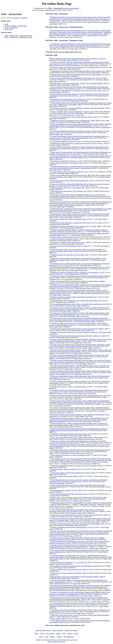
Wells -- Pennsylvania (61, 14)
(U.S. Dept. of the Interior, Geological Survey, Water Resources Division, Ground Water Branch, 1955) (79, 319)
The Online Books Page (56, 4)
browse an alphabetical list (48, 10)
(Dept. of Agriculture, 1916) (64, 239)
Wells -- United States (11, 28)
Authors (58, 634)
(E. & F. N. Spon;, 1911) (79, 223)
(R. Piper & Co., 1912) (67, 161)
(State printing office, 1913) (72, 180)
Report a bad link (58, 630)
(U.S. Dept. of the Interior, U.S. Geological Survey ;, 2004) (81, 32)
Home (36, 634)
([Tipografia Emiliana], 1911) (79, 83)
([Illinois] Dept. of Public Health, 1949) (72, 437)
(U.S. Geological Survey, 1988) (80, 593)
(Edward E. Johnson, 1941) (66, 469)
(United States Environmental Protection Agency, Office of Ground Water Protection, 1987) (80, 451)
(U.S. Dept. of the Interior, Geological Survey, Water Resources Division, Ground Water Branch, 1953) (80, 308)
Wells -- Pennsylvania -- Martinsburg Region (18, 36)
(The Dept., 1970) (66, 490)
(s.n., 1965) (77, 511)
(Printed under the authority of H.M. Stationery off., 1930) (80, 71)
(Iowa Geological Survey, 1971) (72, 527)
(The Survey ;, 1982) (78, 546)
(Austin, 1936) (81, 203)
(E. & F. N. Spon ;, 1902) (79, 143)
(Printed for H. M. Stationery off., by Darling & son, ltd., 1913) (78, 67)
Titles (64, 634)
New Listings (50, 634)
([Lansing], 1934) (72, 112)
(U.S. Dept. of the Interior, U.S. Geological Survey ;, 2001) (80, 19)
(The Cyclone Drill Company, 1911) (80, 157)
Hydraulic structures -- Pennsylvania (16, 26)
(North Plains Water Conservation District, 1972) (80, 137)
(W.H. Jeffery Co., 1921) (79, 95)
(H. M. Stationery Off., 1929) (70, 188)
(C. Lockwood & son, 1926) (81, 167)
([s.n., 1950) (72, 494)
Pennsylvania (9, 29)
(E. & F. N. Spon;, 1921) (79, 90)
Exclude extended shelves (71, 8)
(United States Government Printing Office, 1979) (79, 598)
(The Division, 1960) (69, 569)
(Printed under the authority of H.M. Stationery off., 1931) (80, 75)
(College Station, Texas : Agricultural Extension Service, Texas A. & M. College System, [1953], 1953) (79, 408)
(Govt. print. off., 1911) (66, 141)
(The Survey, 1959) (79, 515)
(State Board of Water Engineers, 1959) (81, 351)
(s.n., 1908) (69, 246)
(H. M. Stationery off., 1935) (71, 99)
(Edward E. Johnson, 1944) (73, 473)
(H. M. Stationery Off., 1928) (69, 163)
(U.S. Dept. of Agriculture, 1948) (69, 219)
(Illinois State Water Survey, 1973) (77, 297)
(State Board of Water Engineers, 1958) (80, 345)
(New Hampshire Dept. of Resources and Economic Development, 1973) (80, 286)
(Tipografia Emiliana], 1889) (77, 577)
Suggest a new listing (71, 630)
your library (16, 18)
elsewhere (24, 18)
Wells (6, 24)
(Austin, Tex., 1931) (70, 172)
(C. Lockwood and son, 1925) (79, 88)
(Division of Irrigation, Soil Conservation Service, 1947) (80, 459)
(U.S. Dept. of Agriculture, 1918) (71, 455)
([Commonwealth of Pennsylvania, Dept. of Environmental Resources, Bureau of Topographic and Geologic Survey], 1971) (80, 45)
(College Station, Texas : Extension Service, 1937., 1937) (79, 395)
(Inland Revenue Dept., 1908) (70, 242)
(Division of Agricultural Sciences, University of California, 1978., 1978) (78, 481)
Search (42, 634)
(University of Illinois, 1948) (80, 329)
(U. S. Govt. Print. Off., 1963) (71, 562)
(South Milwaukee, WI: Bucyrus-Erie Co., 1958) (77, 59)
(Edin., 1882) (70, 255)
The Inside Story (69, 637)
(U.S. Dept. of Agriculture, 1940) (76, 466)
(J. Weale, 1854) (75, 120)
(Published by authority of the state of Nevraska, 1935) (80, 108)
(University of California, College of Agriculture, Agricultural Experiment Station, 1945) (78, 231)
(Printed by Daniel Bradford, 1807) (78, 524)
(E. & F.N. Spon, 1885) (80, 153)
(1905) (65, 237)
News (46, 637)
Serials (76, 634)
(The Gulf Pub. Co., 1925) (79, 148)
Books (41, 637)
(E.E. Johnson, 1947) (74, 117)
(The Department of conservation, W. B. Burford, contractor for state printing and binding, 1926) (78, 442)
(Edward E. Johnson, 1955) (67, 476)
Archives (59, 637)
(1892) (78, 429)
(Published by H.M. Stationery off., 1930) (75, 78)
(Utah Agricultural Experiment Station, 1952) (71, 434)
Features (52, 637)
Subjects (70, 634)
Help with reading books (43, 630)
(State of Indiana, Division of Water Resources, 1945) (79, 420)
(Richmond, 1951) (77, 566)
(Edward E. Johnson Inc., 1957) (77, 332)
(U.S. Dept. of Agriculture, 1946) (69, 387)
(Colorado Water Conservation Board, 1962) (81, 533)
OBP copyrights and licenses (56, 642)
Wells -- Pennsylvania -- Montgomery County (19, 37)
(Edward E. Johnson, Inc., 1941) (78, 336)
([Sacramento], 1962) (80, 104)
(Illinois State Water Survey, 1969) (81, 304)
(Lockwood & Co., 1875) (78, 272)
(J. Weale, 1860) (76, 226)
